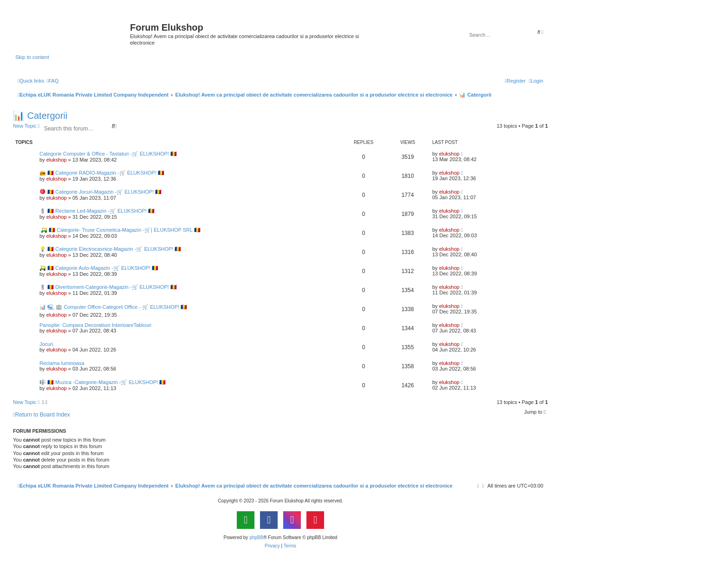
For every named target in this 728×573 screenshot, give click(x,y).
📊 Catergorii (40, 116)
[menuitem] (52, 81)
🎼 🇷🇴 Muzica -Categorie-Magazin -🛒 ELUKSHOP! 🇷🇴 (103, 382)
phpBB (256, 537)
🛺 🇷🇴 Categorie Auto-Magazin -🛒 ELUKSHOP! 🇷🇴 (99, 268)
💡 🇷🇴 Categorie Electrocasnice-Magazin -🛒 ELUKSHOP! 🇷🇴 (110, 249)
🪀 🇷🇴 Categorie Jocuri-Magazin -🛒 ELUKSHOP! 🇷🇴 (101, 192)
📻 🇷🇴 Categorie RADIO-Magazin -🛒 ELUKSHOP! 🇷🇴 (102, 173)
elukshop (57, 160)
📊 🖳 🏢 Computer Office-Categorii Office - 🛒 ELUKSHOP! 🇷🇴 (113, 307)
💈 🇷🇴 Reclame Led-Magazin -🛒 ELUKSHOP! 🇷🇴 (97, 211)
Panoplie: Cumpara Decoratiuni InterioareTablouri (95, 325)
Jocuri (46, 344)
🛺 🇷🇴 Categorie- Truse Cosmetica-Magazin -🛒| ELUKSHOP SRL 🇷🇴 (120, 230)
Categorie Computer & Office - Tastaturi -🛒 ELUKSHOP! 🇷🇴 (108, 154)
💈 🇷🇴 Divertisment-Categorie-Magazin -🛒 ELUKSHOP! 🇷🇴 (108, 287)
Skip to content (32, 57)
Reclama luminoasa (62, 363)
